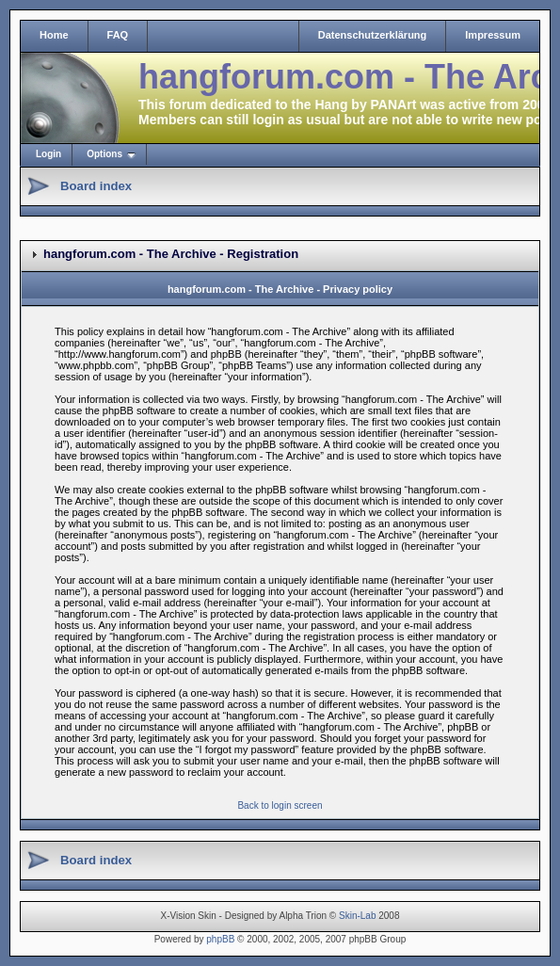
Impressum (493, 35)
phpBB (220, 939)
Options (104, 154)
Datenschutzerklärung (373, 35)
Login (48, 154)
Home (54, 35)
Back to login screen (280, 805)
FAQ (118, 35)
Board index (96, 186)
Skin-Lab (357, 916)
